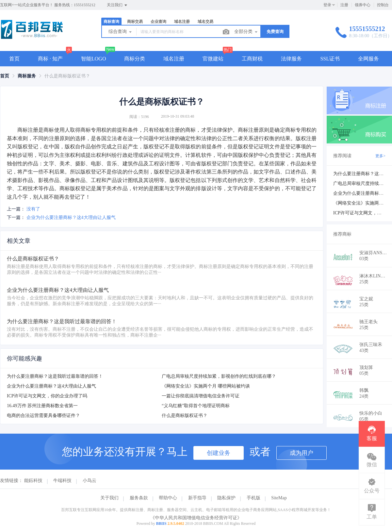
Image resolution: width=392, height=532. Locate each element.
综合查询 (121, 32)
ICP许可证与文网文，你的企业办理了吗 (47, 396)
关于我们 (109, 498)
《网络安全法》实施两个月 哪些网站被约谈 (206, 386)
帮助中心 (168, 498)
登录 (327, 5)
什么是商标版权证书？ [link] (67, 76)
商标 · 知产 (50, 59)
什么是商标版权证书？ (185, 416)
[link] (5, 76)
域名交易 (205, 22)
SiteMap (279, 498)
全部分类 (246, 32)
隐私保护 (226, 498)
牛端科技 (62, 481)
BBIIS (161, 524)
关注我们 (117, 5)
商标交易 (135, 22)
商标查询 (111, 22)
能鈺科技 (33, 481)
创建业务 (219, 453)
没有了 (33, 209)
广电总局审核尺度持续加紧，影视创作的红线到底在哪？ (219, 376)
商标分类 (135, 59)
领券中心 (363, 5)
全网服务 (368, 59)
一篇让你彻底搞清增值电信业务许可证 (201, 396)
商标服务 (27, 76)
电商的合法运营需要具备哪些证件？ (43, 416)
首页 (14, 59)
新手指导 (197, 498)
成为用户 (302, 453)
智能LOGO (93, 59)
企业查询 (158, 22)
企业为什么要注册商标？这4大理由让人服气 (71, 217)
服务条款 (139, 498)
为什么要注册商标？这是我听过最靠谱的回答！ (55, 376)
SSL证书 (330, 59)
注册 (344, 5)
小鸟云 (90, 481)
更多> (380, 156)
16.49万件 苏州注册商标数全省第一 (42, 406)
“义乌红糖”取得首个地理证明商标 (196, 406)
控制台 (383, 5)
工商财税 (252, 59)
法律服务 (291, 59)
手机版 (253, 498)
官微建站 (213, 59)
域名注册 (182, 22)
